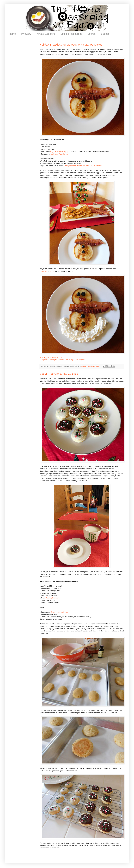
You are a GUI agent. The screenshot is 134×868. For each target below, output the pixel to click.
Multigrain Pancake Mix (59, 154)
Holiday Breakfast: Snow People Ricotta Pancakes (71, 45)
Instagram (43, 271)
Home (12, 34)
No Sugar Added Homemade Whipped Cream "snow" (84, 166)
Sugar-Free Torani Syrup (59, 152)
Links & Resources (72, 34)
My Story (26, 34)
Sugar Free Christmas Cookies (59, 374)
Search (91, 34)
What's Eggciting (46, 34)
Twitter (52, 271)
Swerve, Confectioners (59, 612)
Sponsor (106, 34)
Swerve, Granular (52, 598)
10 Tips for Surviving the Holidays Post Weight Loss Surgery (62, 360)
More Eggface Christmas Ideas (51, 357)
